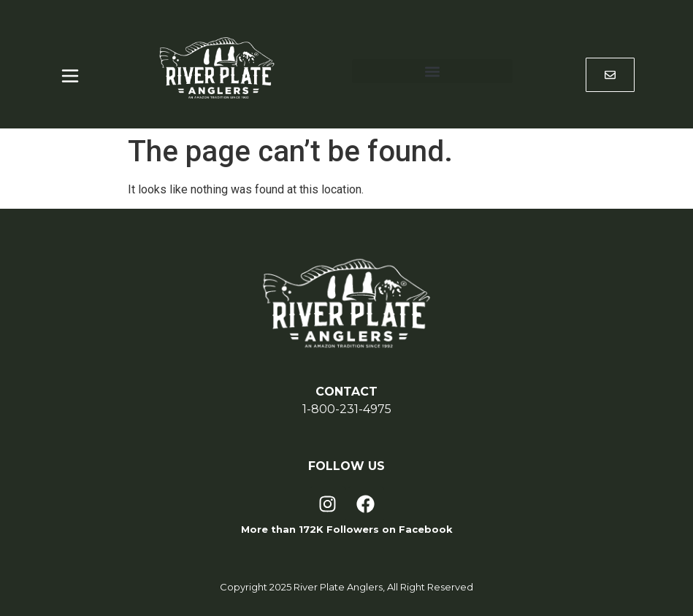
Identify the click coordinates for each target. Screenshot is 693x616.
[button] (432, 71)
